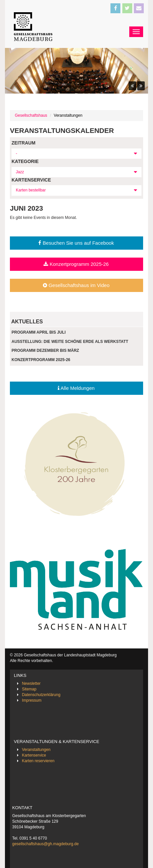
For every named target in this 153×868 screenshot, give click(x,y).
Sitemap (29, 689)
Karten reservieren (38, 761)
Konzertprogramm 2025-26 (76, 264)
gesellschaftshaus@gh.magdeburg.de (46, 844)
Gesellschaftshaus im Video (76, 285)
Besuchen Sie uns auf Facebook (76, 243)
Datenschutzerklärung (41, 695)
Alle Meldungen (76, 388)
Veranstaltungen (36, 750)
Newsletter (31, 683)
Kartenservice (34, 755)
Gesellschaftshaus (31, 115)
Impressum (31, 700)
